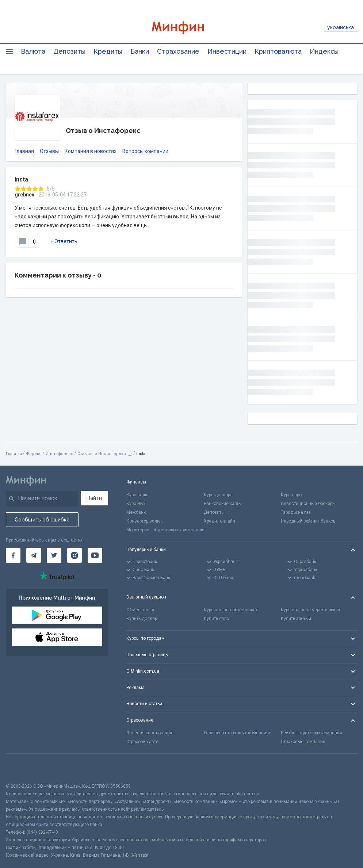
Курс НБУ (136, 504)
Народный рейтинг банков (308, 521)
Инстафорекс (60, 454)
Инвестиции (227, 51)
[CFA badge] (22, 768)
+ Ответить (64, 241)
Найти (94, 498)
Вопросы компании (145, 151)
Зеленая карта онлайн (150, 733)
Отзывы (49, 151)
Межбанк (136, 512)
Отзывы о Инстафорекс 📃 (105, 454)
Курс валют (138, 495)
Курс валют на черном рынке (311, 610)
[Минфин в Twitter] (54, 555)
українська (341, 27)
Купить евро (216, 619)
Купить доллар (142, 619)
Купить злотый (296, 619)
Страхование (178, 51)
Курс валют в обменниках (231, 610)
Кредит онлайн (219, 521)
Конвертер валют (144, 521)
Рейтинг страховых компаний (312, 733)
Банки (140, 51)
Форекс (34, 454)
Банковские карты (223, 504)
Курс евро (291, 495)
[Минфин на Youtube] (95, 555)
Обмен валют (140, 610)
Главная (24, 151)
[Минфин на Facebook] (13, 555)
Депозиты (69, 51)
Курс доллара (218, 495)
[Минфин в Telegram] (34, 555)
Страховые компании (303, 742)
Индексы (324, 51)
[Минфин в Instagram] (74, 555)
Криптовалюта (278, 51)
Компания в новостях (91, 151)
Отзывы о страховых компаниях (237, 733)
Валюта (33, 51)
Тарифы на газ (296, 512)
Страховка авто (142, 742)
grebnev (24, 195)
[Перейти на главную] (182, 28)
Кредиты (108, 51)
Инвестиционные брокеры (308, 504)
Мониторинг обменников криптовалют (166, 530)
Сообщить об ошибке (42, 520)
